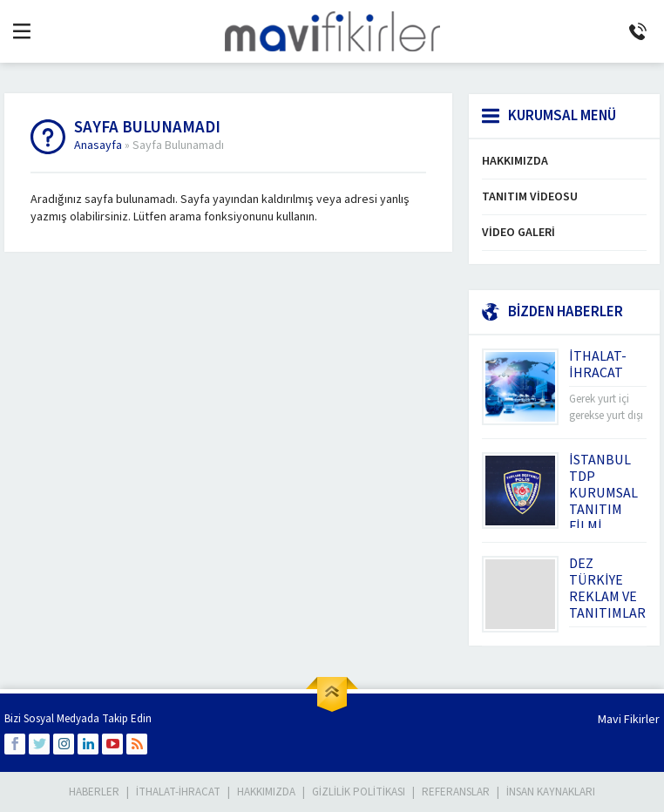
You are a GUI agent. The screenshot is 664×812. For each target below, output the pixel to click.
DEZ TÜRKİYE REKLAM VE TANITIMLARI (610, 589)
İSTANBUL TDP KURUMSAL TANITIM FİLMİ (603, 493)
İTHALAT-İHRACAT (598, 365)
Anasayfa (98, 145)
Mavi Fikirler (629, 720)
